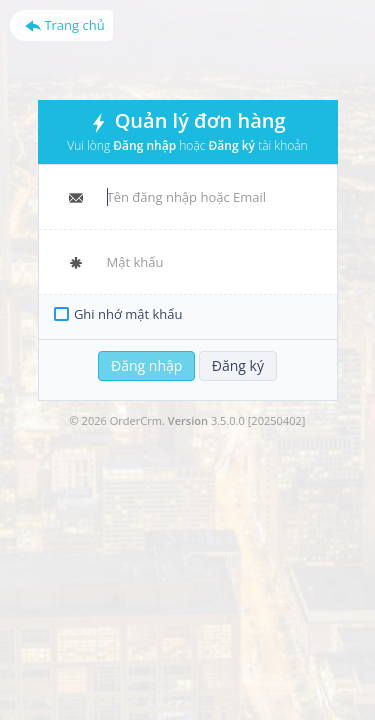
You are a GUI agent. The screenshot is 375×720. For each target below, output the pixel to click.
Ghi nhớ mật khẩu (128, 314)
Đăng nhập (146, 365)
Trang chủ (65, 25)
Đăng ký (238, 365)
